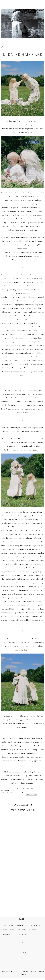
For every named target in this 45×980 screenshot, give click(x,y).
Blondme (15, 512)
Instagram (35, 926)
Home (3, 926)
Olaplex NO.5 (31, 297)
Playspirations (8, 930)
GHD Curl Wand (29, 390)
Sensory (33, 930)
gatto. (24, 975)
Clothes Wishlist (21, 934)
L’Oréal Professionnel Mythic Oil (20, 338)
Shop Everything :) (18, 926)
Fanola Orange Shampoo (21, 542)
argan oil (23, 215)
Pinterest (6, 934)
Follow (22, 952)
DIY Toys (22, 930)
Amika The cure (9, 278)
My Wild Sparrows (20, 972)
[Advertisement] (22, 889)
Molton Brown (7, 282)
